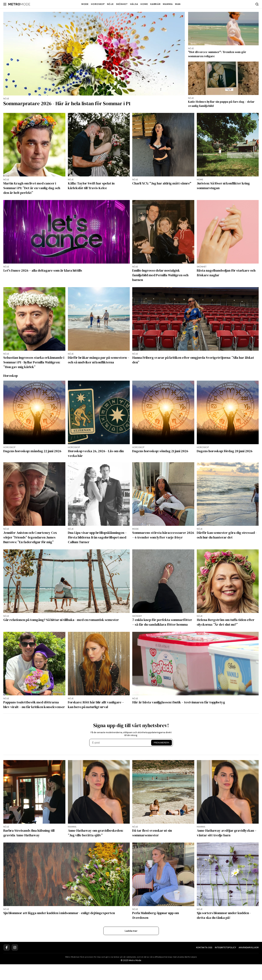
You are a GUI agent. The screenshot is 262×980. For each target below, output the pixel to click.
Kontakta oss (204, 963)
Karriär (155, 4)
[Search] (257, 4)
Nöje (110, 4)
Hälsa (134, 4)
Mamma (168, 4)
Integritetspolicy (225, 963)
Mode (85, 4)
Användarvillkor (249, 963)
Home (144, 4)
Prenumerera (161, 758)
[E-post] (121, 758)
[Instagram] (15, 963)
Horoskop (98, 4)
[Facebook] (7, 963)
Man (178, 4)
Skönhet (122, 4)
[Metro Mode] (19, 4)
